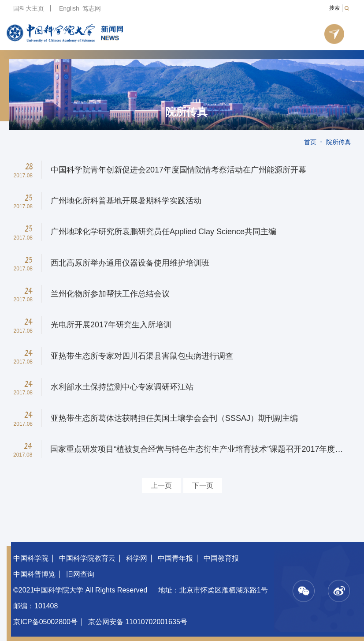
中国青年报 (175, 558)
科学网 (137, 558)
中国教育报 (221, 558)
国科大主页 (29, 8)
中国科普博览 (34, 574)
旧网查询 (80, 574)
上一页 (161, 485)
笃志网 (92, 8)
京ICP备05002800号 (45, 622)
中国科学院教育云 (87, 558)
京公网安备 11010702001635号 (138, 622)
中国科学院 (31, 558)
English (69, 8)
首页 (310, 142)
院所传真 (186, 112)
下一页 (203, 485)
